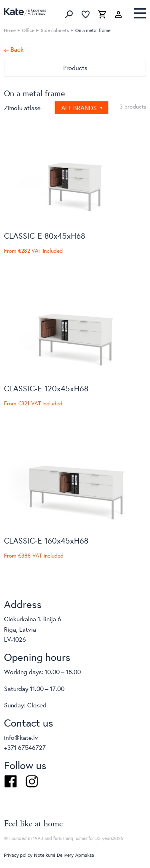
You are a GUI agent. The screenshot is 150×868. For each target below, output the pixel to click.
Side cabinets (55, 30)
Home (10, 30)
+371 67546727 (25, 747)
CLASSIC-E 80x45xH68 (45, 236)
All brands (80, 108)
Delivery (65, 855)
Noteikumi (45, 855)
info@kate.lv (21, 737)
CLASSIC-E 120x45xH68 (46, 388)
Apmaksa (85, 855)
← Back (14, 49)
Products (75, 67)
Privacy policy (18, 855)
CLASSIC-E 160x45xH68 (46, 541)
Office (28, 30)
